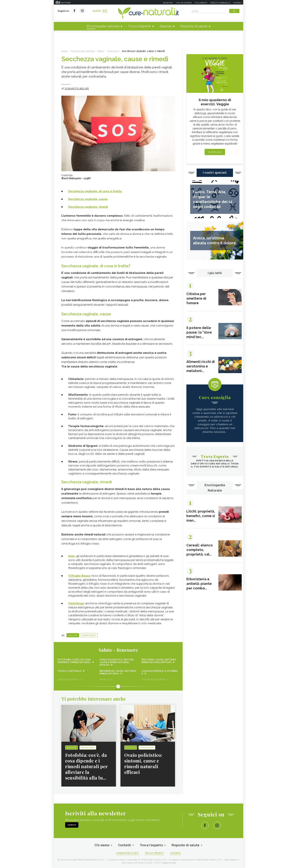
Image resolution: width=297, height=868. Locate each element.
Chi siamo (102, 845)
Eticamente (201, 3)
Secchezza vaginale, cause (88, 199)
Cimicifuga (76, 603)
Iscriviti (100, 11)
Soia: (72, 556)
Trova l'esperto (140, 26)
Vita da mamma (184, 3)
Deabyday (168, 3)
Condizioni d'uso (127, 853)
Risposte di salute (194, 26)
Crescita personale (220, 3)
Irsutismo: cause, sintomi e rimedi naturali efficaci (159, 661)
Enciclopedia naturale (103, 26)
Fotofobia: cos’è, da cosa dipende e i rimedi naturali (74, 661)
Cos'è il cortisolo (70, 671)
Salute (73, 635)
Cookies (176, 853)
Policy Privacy (154, 853)
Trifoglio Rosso (79, 576)
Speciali (166, 26)
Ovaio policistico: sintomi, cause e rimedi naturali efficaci (117, 662)
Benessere (89, 635)
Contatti (124, 845)
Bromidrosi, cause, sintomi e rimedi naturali (118, 672)
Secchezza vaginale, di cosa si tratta (95, 191)
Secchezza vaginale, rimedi (88, 207)
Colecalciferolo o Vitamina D (160, 672)
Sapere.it (238, 3)
